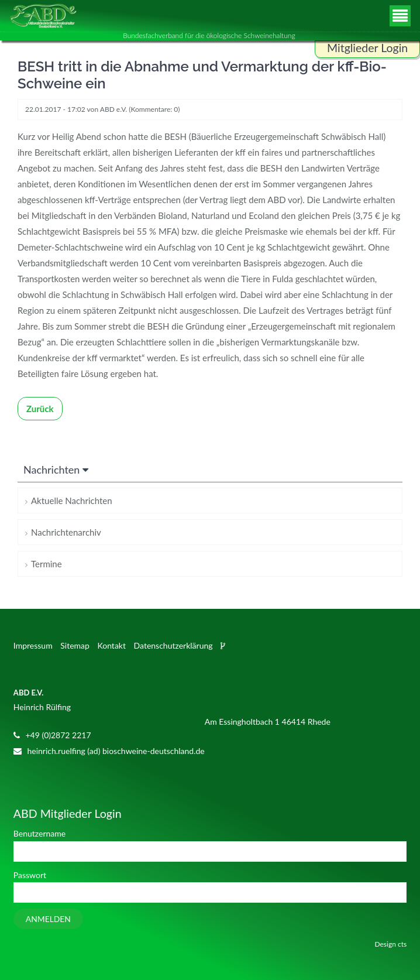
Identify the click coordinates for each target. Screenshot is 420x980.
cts (402, 944)
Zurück (40, 409)
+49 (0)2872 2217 (58, 735)
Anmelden (48, 919)
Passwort (30, 875)
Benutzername (39, 833)
